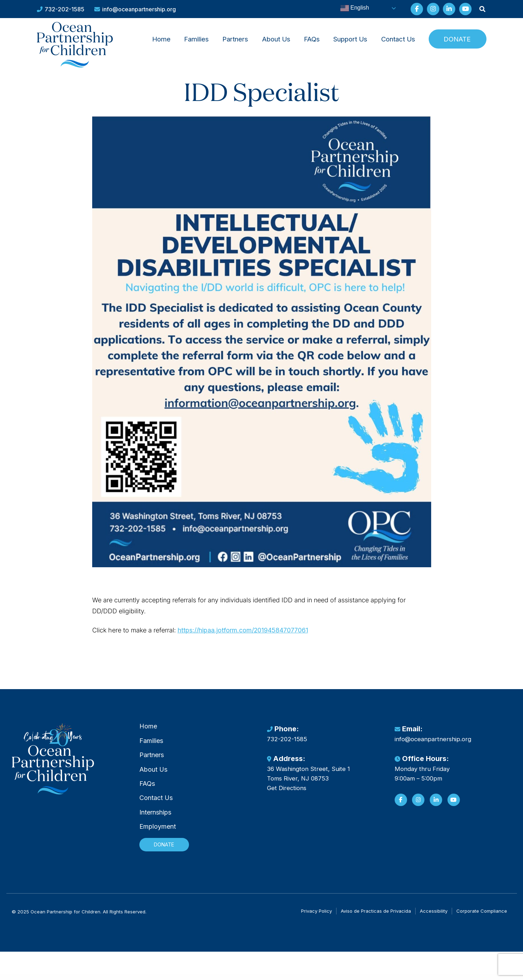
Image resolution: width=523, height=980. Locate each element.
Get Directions (287, 799)
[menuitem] (161, 40)
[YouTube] (454, 810)
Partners (235, 40)
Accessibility (434, 917)
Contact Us (398, 40)
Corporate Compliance (482, 917)
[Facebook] (401, 810)
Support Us (350, 40)
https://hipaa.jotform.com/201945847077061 (282, 637)
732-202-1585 (61, 9)
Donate (457, 40)
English (350, 8)
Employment (158, 837)
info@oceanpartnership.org (135, 9)
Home (161, 40)
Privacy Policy (316, 917)
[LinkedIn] (436, 810)
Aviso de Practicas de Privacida (376, 917)
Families (196, 40)
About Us (276, 40)
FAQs (312, 40)
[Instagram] (418, 810)
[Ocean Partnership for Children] (78, 47)
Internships (155, 823)
